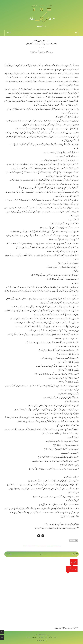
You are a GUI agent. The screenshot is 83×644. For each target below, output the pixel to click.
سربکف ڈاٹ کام (36, 638)
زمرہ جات (42, 33)
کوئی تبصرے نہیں (29, 44)
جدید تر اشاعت (9, 554)
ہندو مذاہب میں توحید (42, 40)
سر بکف (42, 18)
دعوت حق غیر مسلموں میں (43, 44)
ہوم (41, 554)
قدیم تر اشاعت (74, 554)
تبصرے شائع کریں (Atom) (62, 628)
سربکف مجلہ (36, 635)
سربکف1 (37, 44)
